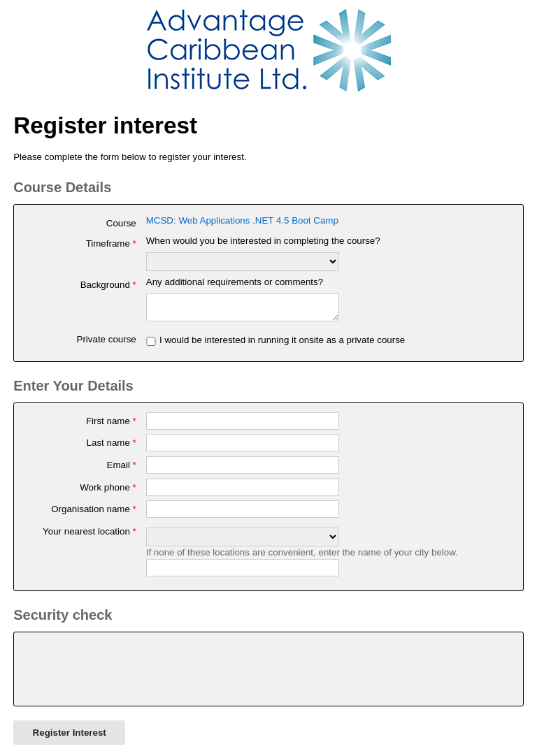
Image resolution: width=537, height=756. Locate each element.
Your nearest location (89, 536)
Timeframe (111, 243)
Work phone (108, 492)
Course (121, 223)
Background (108, 285)
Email (122, 469)
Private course (107, 343)
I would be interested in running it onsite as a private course (282, 344)
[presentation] (130, 674)
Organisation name (94, 513)
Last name (112, 447)
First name (111, 425)
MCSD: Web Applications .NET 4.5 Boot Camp (242, 220)
